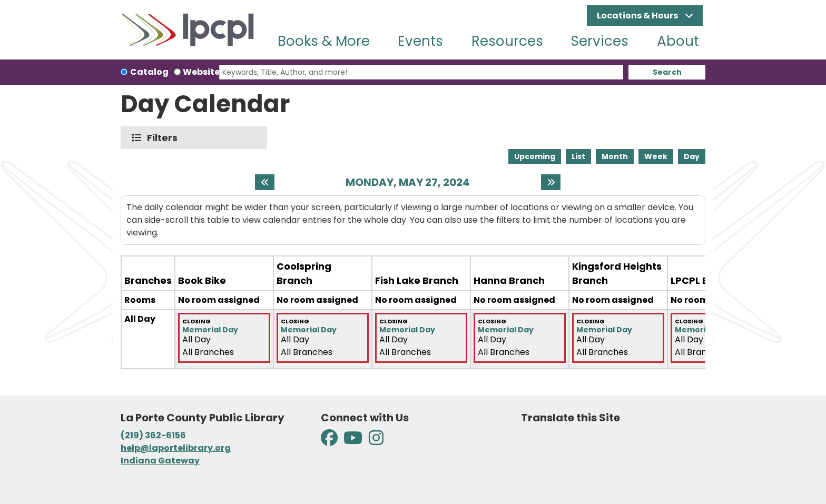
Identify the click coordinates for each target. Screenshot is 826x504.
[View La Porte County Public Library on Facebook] (330, 441)
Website (201, 72)
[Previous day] (265, 182)
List (578, 156)
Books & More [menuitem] (324, 41)
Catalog (149, 72)
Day (692, 156)
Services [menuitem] (600, 41)
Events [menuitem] (420, 41)
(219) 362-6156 (153, 435)
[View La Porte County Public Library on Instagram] (376, 441)
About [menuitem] (678, 41)
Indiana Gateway (160, 461)
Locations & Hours (638, 16)
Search (667, 72)
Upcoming (535, 156)
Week (656, 156)
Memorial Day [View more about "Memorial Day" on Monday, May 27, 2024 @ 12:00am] (210, 330)
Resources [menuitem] (507, 41)
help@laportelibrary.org (176, 448)
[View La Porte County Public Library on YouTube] (353, 441)
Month (615, 156)
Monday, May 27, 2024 (408, 182)
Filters (165, 138)
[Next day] (551, 182)
